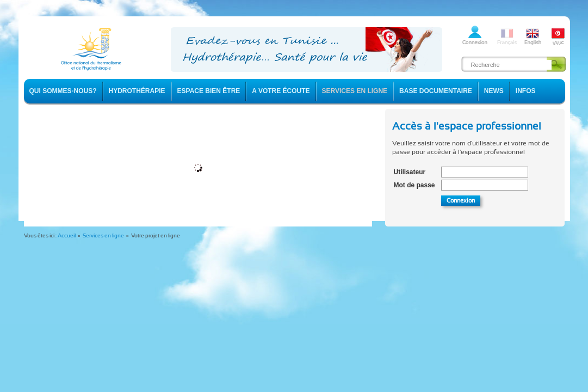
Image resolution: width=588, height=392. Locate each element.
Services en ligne (103, 235)
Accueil (67, 235)
